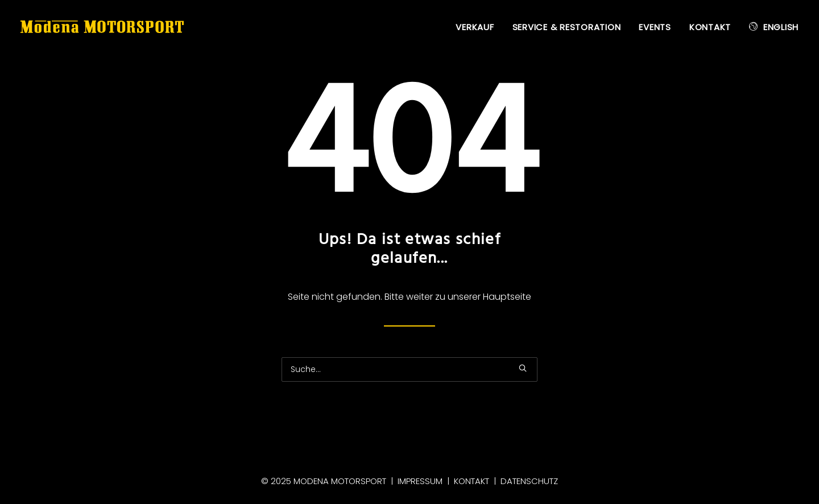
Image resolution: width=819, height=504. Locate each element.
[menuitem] (479, 27)
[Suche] (409, 369)
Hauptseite (507, 297)
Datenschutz (529, 481)
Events (655, 27)
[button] (523, 368)
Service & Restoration (567, 27)
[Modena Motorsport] (102, 27)
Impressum (420, 481)
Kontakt (710, 27)
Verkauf (475, 27)
